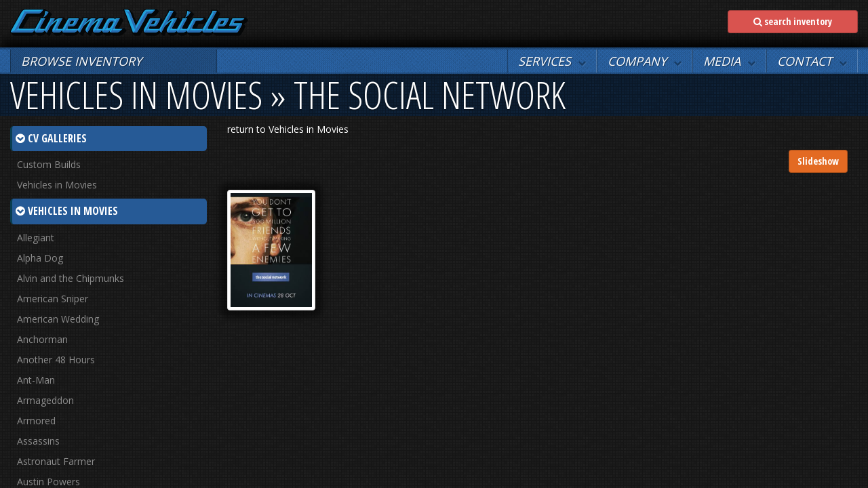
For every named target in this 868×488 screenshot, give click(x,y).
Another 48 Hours (56, 360)
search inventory (793, 21)
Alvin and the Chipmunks (71, 278)
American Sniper (53, 299)
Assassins (38, 441)
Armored (36, 421)
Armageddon (45, 400)
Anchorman (42, 339)
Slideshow (818, 161)
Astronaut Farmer (56, 461)
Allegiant (36, 238)
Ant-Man (36, 380)
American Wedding (58, 319)
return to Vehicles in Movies (288, 129)
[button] (552, 61)
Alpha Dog (40, 258)
